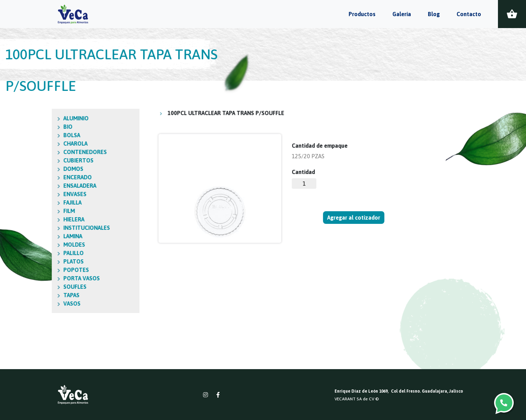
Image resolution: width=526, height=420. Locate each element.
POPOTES (45, 270)
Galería (402, 14)
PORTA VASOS (50, 278)
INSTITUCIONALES (56, 228)
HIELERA (43, 219)
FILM (38, 211)
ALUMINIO (45, 118)
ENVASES (44, 194)
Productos (362, 14)
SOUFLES (44, 287)
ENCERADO (46, 177)
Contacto (469, 14)
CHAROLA (44, 144)
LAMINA (42, 236)
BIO (37, 127)
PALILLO (42, 253)
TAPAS (40, 295)
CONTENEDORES (54, 152)
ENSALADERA (49, 186)
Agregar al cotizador (354, 218)
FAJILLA (41, 202)
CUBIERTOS (47, 160)
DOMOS (42, 169)
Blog (434, 14)
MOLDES (43, 245)
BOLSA (41, 135)
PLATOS (42, 261)
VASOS (41, 304)
